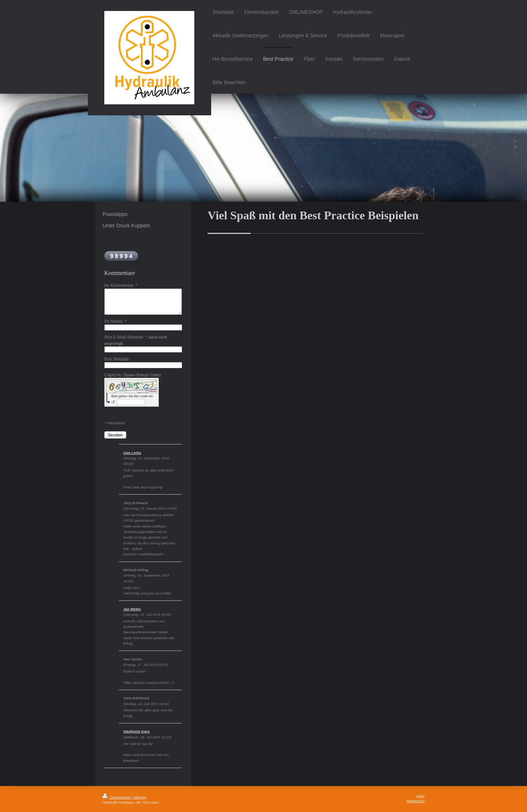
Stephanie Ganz (137, 731)
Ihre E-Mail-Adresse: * (136, 340)
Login (420, 796)
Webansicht (415, 801)
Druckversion (117, 797)
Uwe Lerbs (132, 453)
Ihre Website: (117, 359)
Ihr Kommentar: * (121, 286)
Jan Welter (132, 609)
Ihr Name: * (115, 321)
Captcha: (133, 375)
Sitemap (140, 797)
